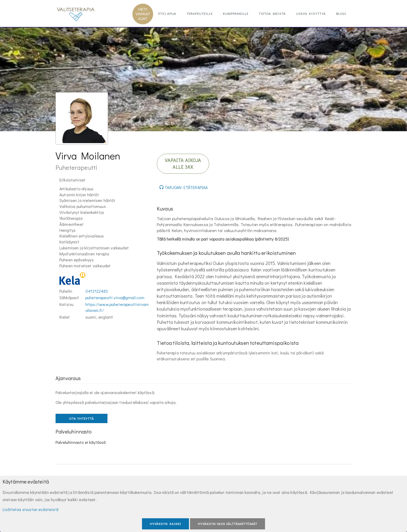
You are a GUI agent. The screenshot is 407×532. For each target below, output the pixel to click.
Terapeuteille (200, 13)
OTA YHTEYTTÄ (82, 418)
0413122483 (97, 291)
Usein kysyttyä (311, 13)
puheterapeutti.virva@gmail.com (115, 297)
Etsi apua (167, 13)
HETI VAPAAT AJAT (143, 14)
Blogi (341, 13)
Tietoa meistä (272, 13)
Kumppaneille (236, 13)
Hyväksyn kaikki (165, 524)
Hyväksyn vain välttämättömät (228, 524)
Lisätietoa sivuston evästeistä (30, 509)
